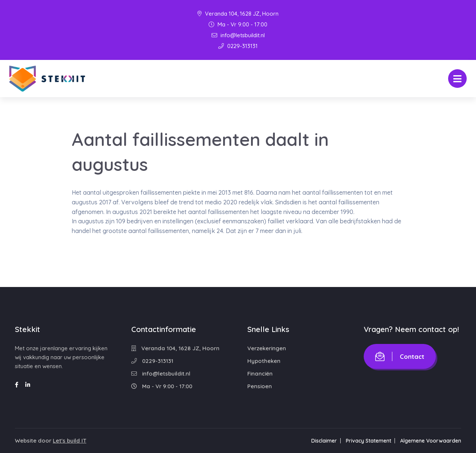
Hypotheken (264, 361)
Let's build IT (70, 441)
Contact (400, 356)
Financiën (260, 374)
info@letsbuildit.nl (238, 35)
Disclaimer (324, 441)
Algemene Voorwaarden (431, 441)
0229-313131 (238, 46)
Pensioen (260, 386)
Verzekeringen (267, 348)
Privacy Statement (369, 441)
